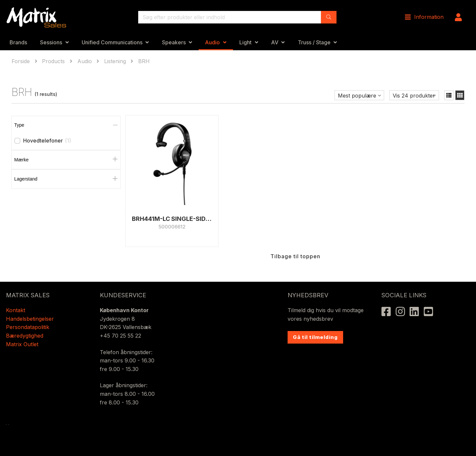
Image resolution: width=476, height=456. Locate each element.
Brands (18, 42)
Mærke (21, 160)
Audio (212, 42)
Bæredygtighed (25, 336)
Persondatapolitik (28, 327)
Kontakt (16, 310)
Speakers (174, 42)
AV (275, 42)
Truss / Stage (314, 42)
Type (19, 125)
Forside (21, 61)
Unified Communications (112, 42)
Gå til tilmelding (315, 337)
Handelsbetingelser (30, 319)
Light (245, 42)
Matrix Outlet (22, 344)
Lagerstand (26, 179)
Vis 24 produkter (414, 96)
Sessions (51, 42)
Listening (115, 61)
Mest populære (357, 96)
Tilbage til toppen (295, 244)
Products (53, 61)
